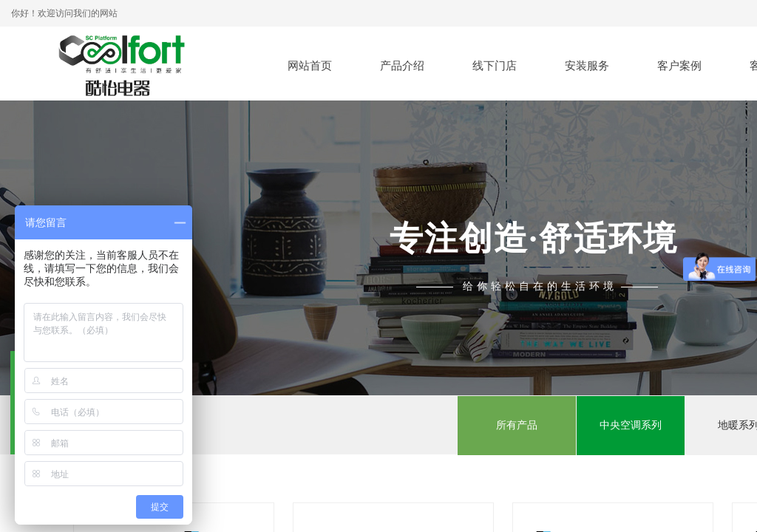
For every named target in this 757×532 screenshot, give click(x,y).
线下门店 (495, 66)
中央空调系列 (631, 425)
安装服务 (587, 66)
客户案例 (679, 66)
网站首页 (310, 66)
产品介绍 (402, 66)
